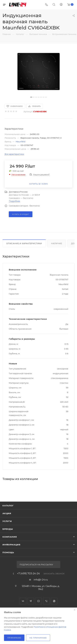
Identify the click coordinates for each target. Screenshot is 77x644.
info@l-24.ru (41, 580)
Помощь (8, 552)
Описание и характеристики (24, 243)
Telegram (31, 601)
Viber (46, 601)
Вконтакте (23, 601)
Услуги (7, 521)
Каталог (8, 506)
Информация (11, 545)
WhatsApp (54, 601)
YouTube (38, 601)
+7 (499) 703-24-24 (28, 574)
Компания (10, 537)
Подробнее (14, 201)
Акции (7, 513)
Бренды (8, 529)
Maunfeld (21, 142)
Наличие (57, 243)
